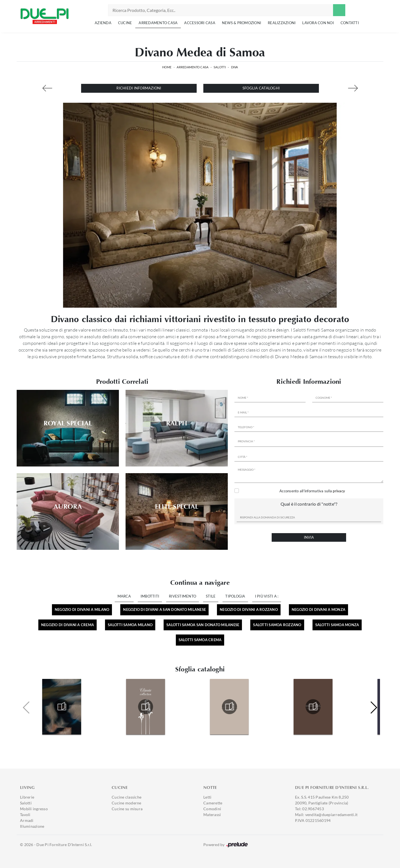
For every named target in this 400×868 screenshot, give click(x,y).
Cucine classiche (127, 797)
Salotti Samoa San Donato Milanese (203, 625)
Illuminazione (32, 826)
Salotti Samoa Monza (337, 625)
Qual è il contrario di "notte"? (309, 504)
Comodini (212, 809)
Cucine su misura (127, 809)
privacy (339, 491)
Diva (235, 67)
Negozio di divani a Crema (67, 625)
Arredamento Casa (158, 23)
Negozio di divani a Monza (318, 609)
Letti (207, 797)
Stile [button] (211, 596)
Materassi (212, 815)
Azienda (103, 23)
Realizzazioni (282, 23)
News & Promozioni (242, 23)
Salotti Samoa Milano (130, 625)
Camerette (213, 803)
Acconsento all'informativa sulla (312, 491)
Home (167, 67)
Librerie (27, 797)
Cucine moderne (127, 803)
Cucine (125, 23)
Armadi (27, 820)
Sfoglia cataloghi (261, 88)
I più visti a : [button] (267, 596)
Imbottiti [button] (150, 596)
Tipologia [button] (235, 596)
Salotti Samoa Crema (200, 640)
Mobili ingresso (34, 809)
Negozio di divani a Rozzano (249, 609)
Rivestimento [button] (182, 596)
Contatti (350, 23)
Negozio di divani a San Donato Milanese (164, 609)
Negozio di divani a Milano (82, 609)
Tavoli (25, 815)
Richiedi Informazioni (139, 88)
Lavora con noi (318, 23)
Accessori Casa (200, 23)
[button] (373, 708)
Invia (309, 537)
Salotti (220, 67)
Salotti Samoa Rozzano (277, 625)
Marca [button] (124, 596)
